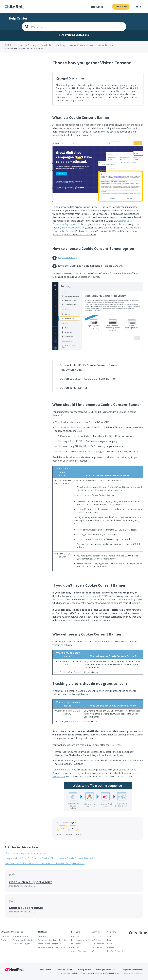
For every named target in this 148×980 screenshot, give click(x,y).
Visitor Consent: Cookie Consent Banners (92, 45)
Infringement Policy (105, 970)
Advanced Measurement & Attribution (54, 947)
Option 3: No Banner (73, 388)
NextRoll (14, 970)
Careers (111, 947)
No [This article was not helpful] (73, 828)
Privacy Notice (84, 970)
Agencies (75, 947)
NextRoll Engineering (116, 951)
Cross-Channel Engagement (50, 944)
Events (110, 940)
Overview (5, 936)
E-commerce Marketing (81, 940)
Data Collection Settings (53, 45)
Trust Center (45, 970)
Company (112, 932)
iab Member (130, 939)
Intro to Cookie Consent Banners (25, 48)
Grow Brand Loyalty (22, 944)
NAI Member (138, 939)
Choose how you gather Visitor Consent (26, 853)
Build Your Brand (21, 936)
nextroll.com (138, 973)
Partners (76, 932)
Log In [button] (138, 7)
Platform (43, 932)
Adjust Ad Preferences (133, 970)
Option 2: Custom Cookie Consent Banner (88, 379)
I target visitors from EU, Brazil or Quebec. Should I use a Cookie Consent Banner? (49, 858)
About (110, 936)
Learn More (97, 932)
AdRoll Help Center (15, 45)
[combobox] (74, 27)
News (110, 944)
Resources (97, 7)
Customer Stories (99, 944)
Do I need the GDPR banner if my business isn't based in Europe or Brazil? (45, 863)
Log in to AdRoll (67, 257)
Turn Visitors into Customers (25, 940)
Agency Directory (79, 951)
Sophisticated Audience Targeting (52, 940)
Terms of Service (64, 970)
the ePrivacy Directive (73, 228)
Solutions (18, 932)
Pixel (113, 745)
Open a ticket (121, 7)
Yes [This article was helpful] (62, 828)
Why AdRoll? (7, 932)
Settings (33, 45)
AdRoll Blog (96, 940)
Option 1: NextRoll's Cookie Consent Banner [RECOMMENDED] (89, 367)
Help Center (97, 947)
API (93, 951)
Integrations (76, 944)
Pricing (4, 940)
